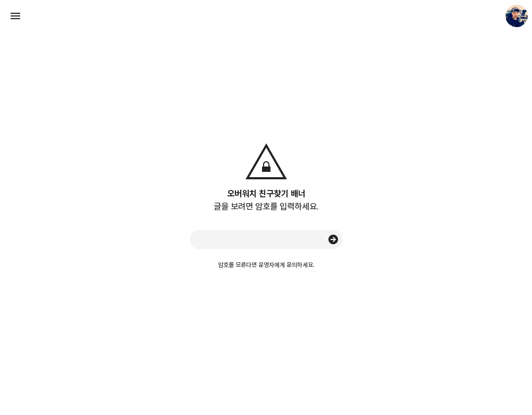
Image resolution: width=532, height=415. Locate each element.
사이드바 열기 (15, 16)
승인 (333, 239)
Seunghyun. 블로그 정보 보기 (517, 16)
